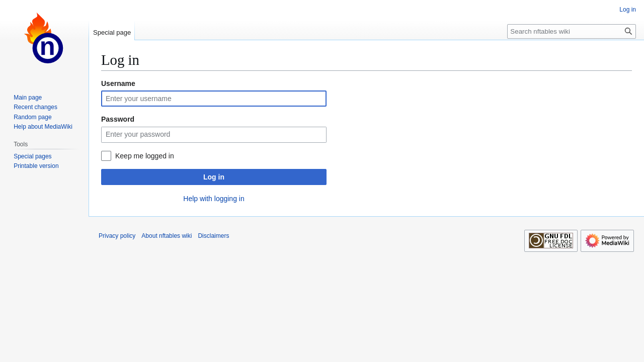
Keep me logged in (145, 156)
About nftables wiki (167, 236)
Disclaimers (213, 236)
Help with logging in (214, 199)
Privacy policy (117, 236)
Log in (214, 177)
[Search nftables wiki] (572, 31)
